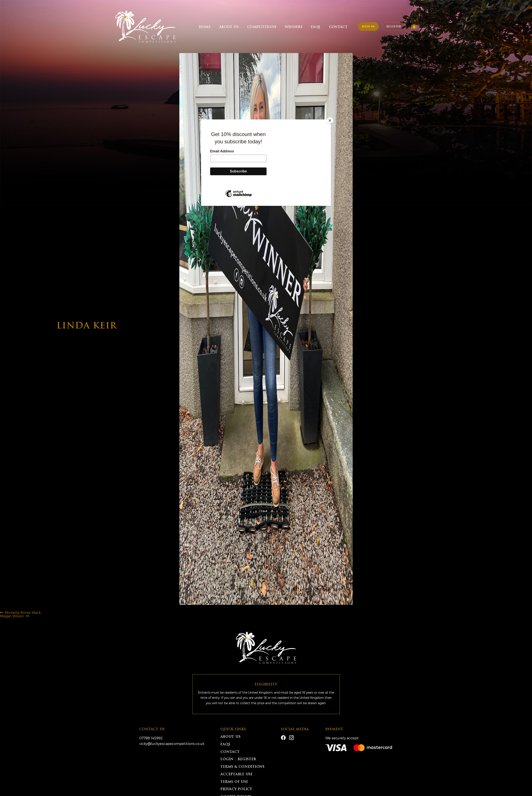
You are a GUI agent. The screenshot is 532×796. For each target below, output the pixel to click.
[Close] (330, 120)
